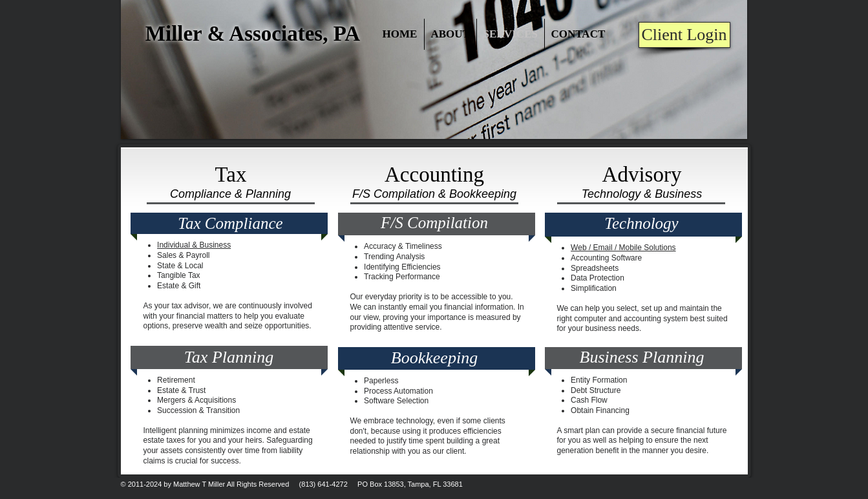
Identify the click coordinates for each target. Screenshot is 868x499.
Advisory (642, 175)
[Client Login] (684, 35)
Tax (230, 175)
